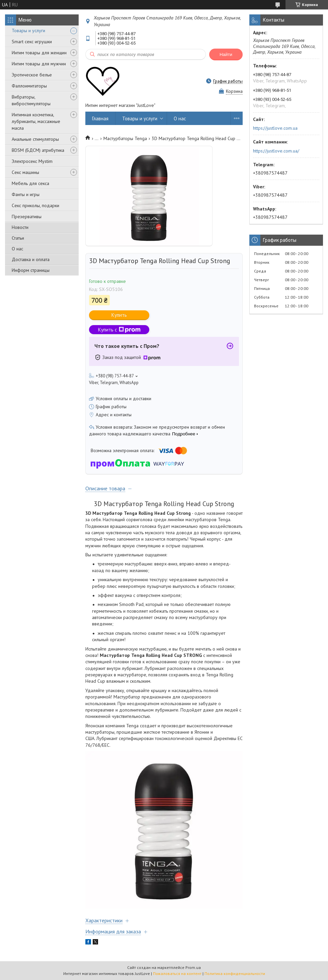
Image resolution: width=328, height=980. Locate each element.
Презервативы (27, 217)
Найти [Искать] (226, 54)
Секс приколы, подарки (35, 205)
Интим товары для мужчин (39, 64)
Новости (20, 227)
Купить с (119, 330)
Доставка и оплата (31, 259)
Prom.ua (193, 967)
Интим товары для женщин (39, 53)
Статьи (18, 238)
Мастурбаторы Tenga (125, 138)
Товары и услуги (28, 30)
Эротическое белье (32, 75)
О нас (17, 249)
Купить (119, 315)
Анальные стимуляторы (35, 139)
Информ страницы (31, 270)
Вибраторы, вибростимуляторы (31, 100)
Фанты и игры (26, 194)
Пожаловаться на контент (177, 973)
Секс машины (25, 172)
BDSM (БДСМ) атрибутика (38, 150)
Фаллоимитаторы (29, 86)
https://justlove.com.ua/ (276, 151)
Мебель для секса (30, 183)
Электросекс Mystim (32, 161)
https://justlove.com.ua (275, 128)
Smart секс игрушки (32, 42)
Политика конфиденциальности (235, 973)
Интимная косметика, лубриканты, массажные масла (36, 121)
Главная (100, 118)
